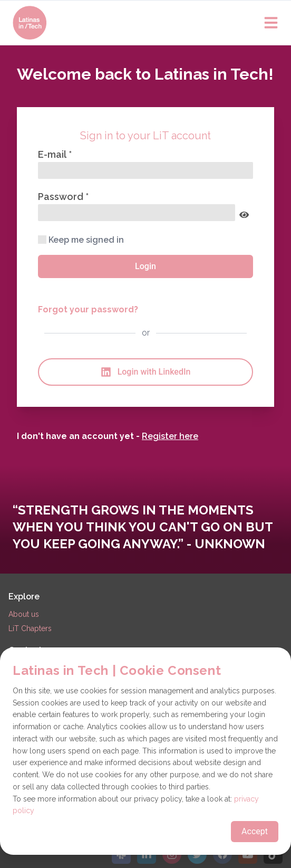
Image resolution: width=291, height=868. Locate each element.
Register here (170, 436)
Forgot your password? (88, 309)
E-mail (53, 154)
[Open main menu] (271, 23)
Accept (255, 831)
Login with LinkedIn (146, 372)
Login (145, 266)
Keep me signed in (81, 240)
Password (62, 197)
